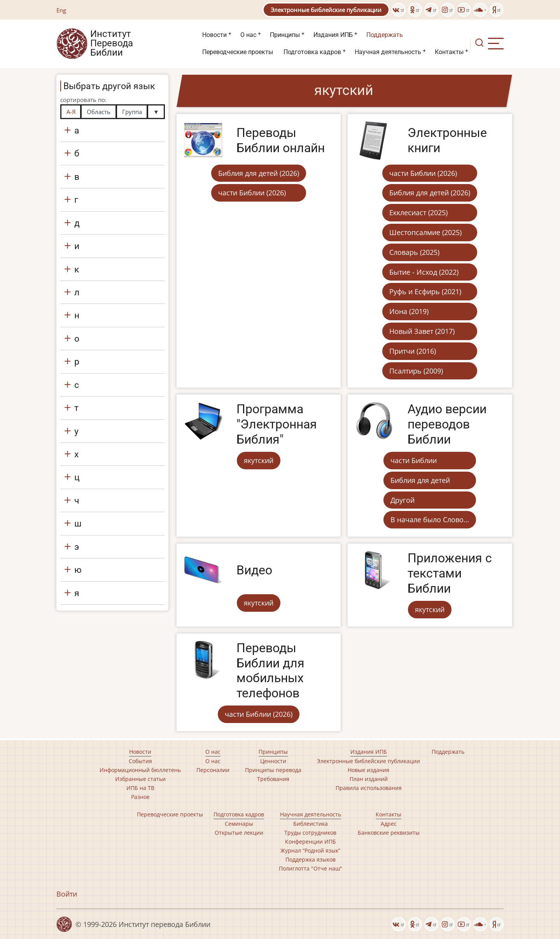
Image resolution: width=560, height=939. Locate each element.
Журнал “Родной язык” (310, 850)
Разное (140, 797)
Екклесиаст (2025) (418, 212)
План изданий (369, 779)
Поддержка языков (311, 859)
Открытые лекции (239, 833)
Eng (61, 10)
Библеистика (311, 824)
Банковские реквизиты (389, 833)
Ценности (273, 761)
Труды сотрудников (310, 833)
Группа (132, 112)
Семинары (239, 824)
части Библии (414, 460)
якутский (259, 460)
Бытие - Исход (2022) (424, 272)
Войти (67, 894)
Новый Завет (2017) (422, 331)
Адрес (389, 824)
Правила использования (369, 788)
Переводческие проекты (238, 52)
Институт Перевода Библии (112, 44)
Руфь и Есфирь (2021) (425, 291)
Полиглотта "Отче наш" (311, 868)
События (140, 761)
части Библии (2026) (252, 193)
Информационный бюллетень (140, 770)
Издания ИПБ (333, 35)
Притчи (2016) (413, 351)
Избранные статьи (140, 779)
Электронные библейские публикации (326, 10)
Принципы (285, 35)
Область (99, 112)
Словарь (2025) (414, 252)
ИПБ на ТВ (140, 788)
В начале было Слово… (430, 520)
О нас (248, 35)
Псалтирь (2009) (416, 371)
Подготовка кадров (312, 52)
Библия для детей (420, 480)
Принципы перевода (273, 770)
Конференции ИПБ (311, 842)
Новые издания (368, 770)
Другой (402, 500)
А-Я (71, 112)
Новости (214, 35)
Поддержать (385, 35)
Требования (273, 779)
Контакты (449, 52)
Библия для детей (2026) (259, 173)
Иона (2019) (409, 311)
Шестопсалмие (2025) (425, 232)
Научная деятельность (388, 52)
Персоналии (213, 770)
